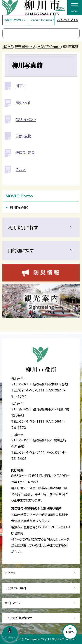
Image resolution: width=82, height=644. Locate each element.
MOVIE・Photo (49, 47)
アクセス (10, 573)
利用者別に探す (23, 227)
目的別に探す (21, 251)
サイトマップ (13, 603)
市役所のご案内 (15, 588)
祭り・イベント (26, 119)
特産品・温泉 (25, 153)
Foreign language (42, 20)
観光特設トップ (25, 47)
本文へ (60, 9)
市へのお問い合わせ (18, 618)
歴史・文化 (23, 103)
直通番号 (30, 527)
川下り (21, 86)
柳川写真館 (19, 207)
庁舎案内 (17, 533)
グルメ (21, 170)
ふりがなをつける (68, 20)
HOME (8, 47)
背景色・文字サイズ (15, 20)
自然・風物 (23, 136)
